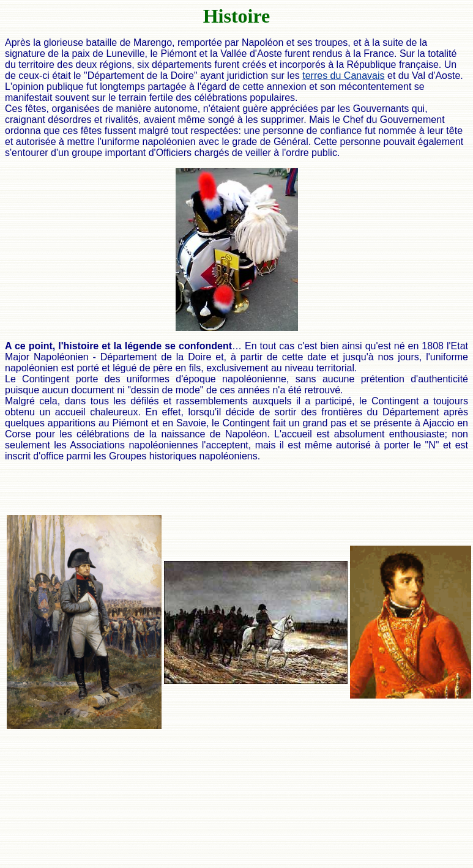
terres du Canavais (343, 76)
